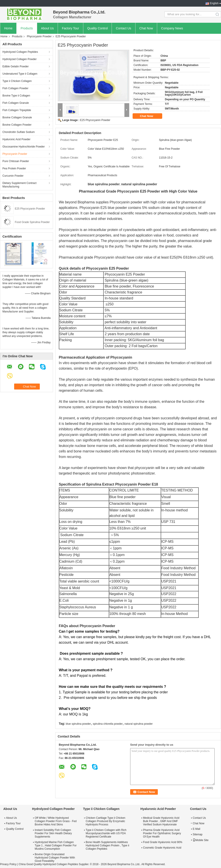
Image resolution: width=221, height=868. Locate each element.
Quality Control (98, 28)
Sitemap (198, 834)
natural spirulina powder (138, 724)
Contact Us (123, 28)
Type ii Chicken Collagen (17, 81)
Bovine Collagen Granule (17, 117)
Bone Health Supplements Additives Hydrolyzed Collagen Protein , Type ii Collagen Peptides (108, 845)
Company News (172, 28)
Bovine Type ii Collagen (16, 96)
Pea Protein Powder (14, 168)
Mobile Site (201, 840)
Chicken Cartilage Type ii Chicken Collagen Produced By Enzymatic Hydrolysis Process (106, 821)
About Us (48, 28)
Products (27, 28)
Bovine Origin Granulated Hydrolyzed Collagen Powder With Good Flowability (55, 858)
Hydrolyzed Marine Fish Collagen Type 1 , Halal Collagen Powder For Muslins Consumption (56, 845)
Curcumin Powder (13, 176)
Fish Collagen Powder (15, 88)
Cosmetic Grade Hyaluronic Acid (162, 848)
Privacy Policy (8, 864)
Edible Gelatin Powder (16, 66)
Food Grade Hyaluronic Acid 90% (163, 842)
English (214, 3)
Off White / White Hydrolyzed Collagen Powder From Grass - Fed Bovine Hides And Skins (56, 821)
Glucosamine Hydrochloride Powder (24, 147)
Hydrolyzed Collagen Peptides (20, 52)
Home (8, 28)
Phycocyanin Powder (39, 36)
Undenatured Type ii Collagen (20, 74)
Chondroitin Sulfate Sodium (19, 132)
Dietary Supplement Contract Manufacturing (19, 185)
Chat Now (146, 28)
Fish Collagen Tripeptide (17, 110)
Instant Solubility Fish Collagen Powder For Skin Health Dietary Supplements (53, 833)
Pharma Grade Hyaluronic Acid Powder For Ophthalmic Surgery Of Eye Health (162, 833)
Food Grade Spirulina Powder (32, 222)
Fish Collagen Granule (16, 103)
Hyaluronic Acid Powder (16, 139)
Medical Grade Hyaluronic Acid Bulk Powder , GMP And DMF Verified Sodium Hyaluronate (161, 821)
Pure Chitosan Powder (16, 161)
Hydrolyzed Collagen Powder (20, 59)
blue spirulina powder (78, 724)
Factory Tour (70, 28)
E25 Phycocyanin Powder (30, 209)
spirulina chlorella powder (108, 724)
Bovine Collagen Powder (17, 125)
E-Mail (196, 829)
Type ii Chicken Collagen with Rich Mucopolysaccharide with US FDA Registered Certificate (106, 833)
